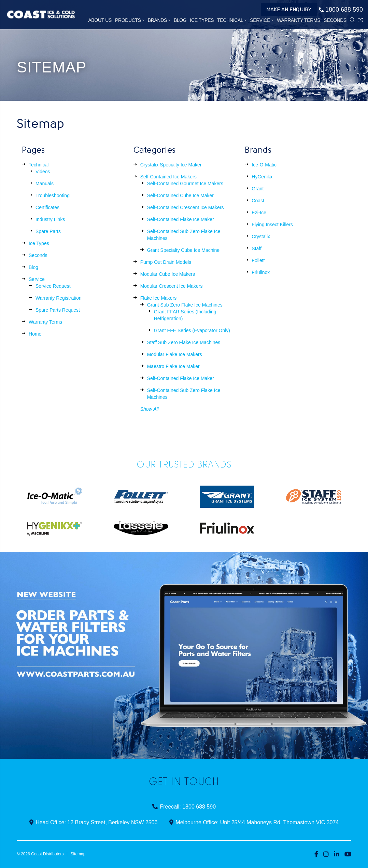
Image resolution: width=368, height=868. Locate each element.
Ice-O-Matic (264, 165)
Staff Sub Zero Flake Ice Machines (184, 342)
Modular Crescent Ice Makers (172, 286)
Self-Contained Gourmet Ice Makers (185, 184)
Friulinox (261, 272)
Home (35, 334)
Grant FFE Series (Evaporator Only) (192, 330)
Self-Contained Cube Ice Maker (180, 195)
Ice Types (202, 20)
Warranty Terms (299, 20)
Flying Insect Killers (272, 225)
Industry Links (50, 219)
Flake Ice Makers (159, 298)
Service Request (53, 286)
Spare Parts (48, 231)
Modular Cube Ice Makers (168, 274)
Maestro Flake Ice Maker (173, 366)
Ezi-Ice (259, 213)
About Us (100, 20)
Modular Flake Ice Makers (175, 354)
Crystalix (261, 236)
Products (130, 20)
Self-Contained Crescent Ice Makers (186, 207)
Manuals (45, 184)
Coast (258, 201)
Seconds (335, 20)
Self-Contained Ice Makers (168, 177)
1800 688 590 (341, 10)
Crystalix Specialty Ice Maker (171, 165)
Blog (180, 20)
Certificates (47, 207)
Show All (150, 409)
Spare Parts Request (58, 310)
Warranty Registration (59, 298)
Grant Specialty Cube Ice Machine (183, 250)
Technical (232, 20)
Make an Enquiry (289, 10)
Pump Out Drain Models (166, 262)
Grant (258, 189)
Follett (258, 260)
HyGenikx (262, 177)
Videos (43, 172)
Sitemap (78, 854)
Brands (159, 20)
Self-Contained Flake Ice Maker (181, 219)
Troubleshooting (53, 195)
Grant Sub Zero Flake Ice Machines (185, 305)
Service (262, 20)
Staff (257, 248)
